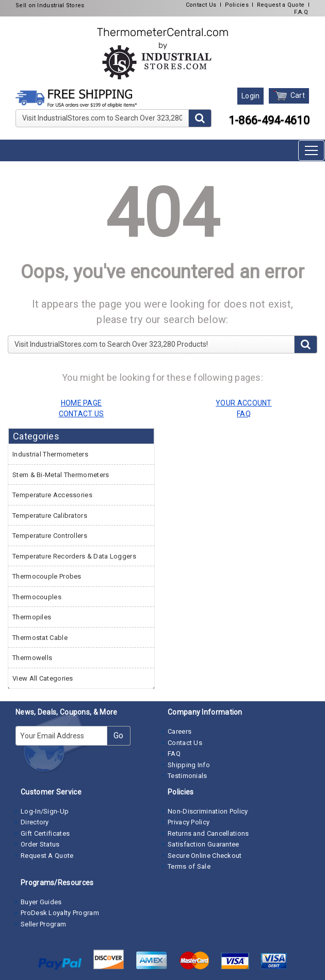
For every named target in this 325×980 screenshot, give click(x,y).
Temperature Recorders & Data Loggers (74, 556)
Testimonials (188, 776)
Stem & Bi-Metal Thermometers (61, 475)
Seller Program (43, 924)
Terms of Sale (189, 866)
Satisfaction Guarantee (204, 844)
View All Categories (43, 678)
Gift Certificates (45, 833)
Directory (35, 822)
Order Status (40, 844)
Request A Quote (47, 856)
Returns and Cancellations (208, 833)
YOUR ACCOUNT (244, 403)
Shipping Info (189, 765)
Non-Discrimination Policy (208, 811)
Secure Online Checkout (205, 856)
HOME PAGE (82, 403)
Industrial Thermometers (50, 454)
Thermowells (32, 658)
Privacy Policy (189, 822)
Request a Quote (281, 5)
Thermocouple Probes (47, 576)
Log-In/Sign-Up (45, 811)
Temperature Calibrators (50, 516)
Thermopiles (32, 617)
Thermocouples (37, 597)
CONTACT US (82, 414)
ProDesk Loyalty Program (60, 913)
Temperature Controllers (50, 536)
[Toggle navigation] (311, 150)
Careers (180, 731)
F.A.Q (301, 12)
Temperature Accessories (52, 495)
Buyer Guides (41, 902)
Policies (237, 5)
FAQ (174, 754)
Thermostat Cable (40, 638)
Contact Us (201, 5)
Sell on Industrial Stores (50, 5)
